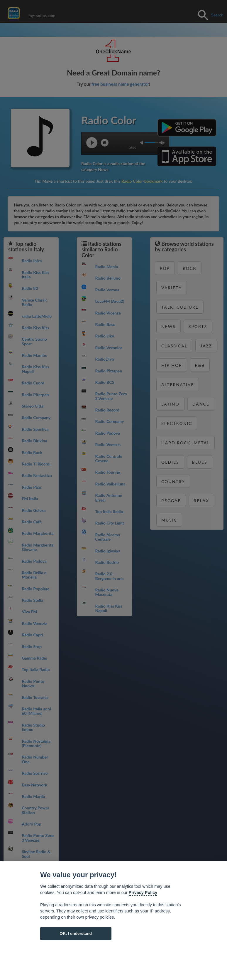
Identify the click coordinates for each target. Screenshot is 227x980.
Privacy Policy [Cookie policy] (143, 892)
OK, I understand (76, 933)
